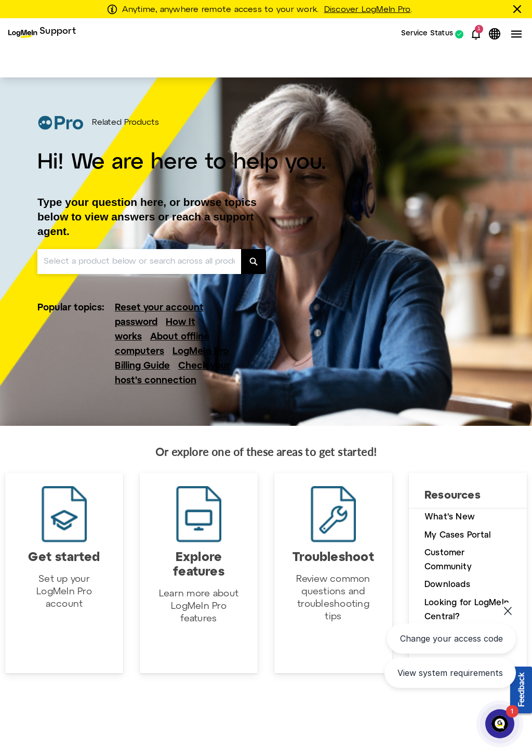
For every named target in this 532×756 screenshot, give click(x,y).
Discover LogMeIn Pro (368, 10)
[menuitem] (42, 34)
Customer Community (448, 560)
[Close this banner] (519, 9)
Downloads (447, 585)
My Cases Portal (458, 535)
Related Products (125, 123)
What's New (450, 517)
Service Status (427, 34)
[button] (476, 34)
